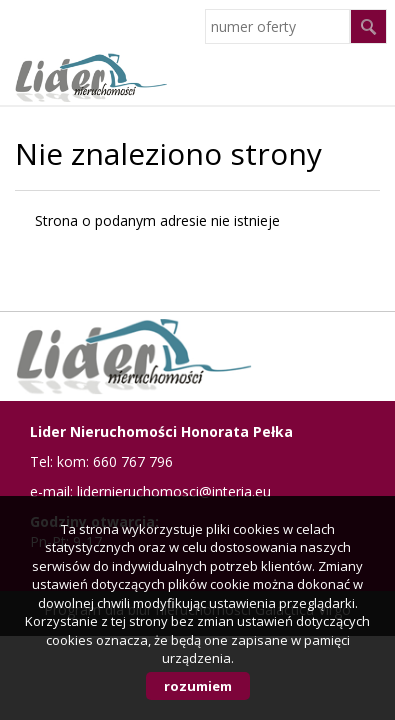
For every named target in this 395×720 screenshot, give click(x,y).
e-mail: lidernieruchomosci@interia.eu (150, 491)
